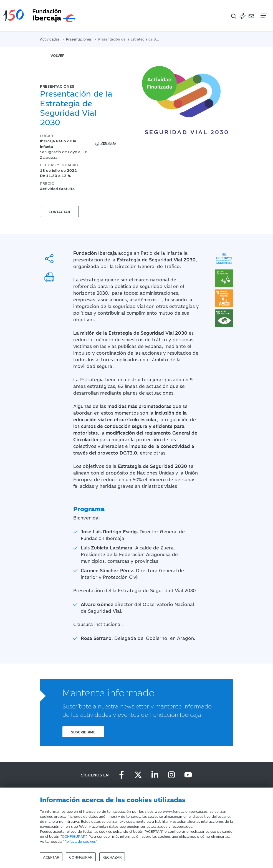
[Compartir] (49, 259)
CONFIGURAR (74, 836)
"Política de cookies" (80, 841)
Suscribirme (83, 732)
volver (58, 55)
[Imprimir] (49, 277)
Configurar (81, 857)
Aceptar (51, 857)
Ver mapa (105, 144)
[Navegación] (263, 16)
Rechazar (112, 857)
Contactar (59, 211)
